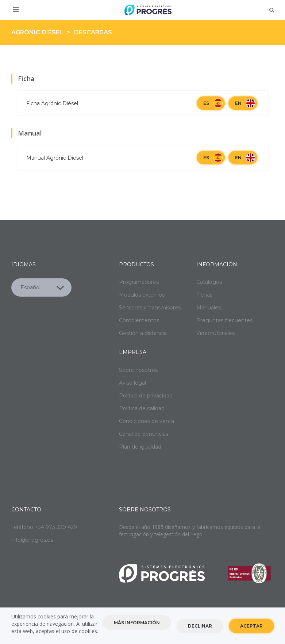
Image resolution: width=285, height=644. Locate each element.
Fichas (204, 295)
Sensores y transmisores (150, 308)
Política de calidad (142, 408)
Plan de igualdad (140, 447)
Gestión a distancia (143, 333)
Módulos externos (142, 295)
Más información (137, 624)
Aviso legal (132, 383)
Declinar (200, 627)
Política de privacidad (146, 396)
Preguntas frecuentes (224, 320)
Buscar (272, 10)
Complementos (139, 320)
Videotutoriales (215, 333)
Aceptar (251, 627)
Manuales (209, 308)
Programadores (139, 282)
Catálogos (209, 282)
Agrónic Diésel (37, 32)
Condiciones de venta (147, 421)
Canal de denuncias (144, 434)
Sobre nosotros (138, 370)
